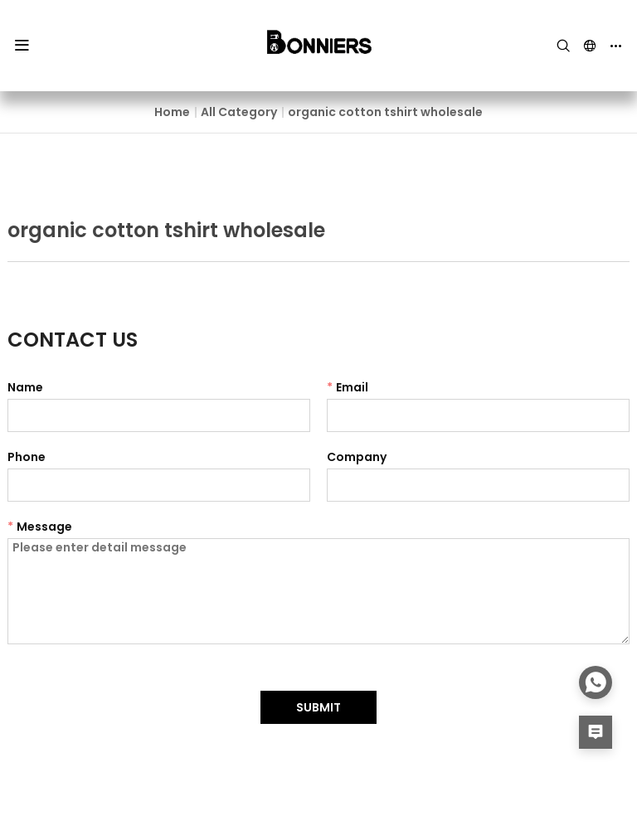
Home (172, 112)
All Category (239, 112)
